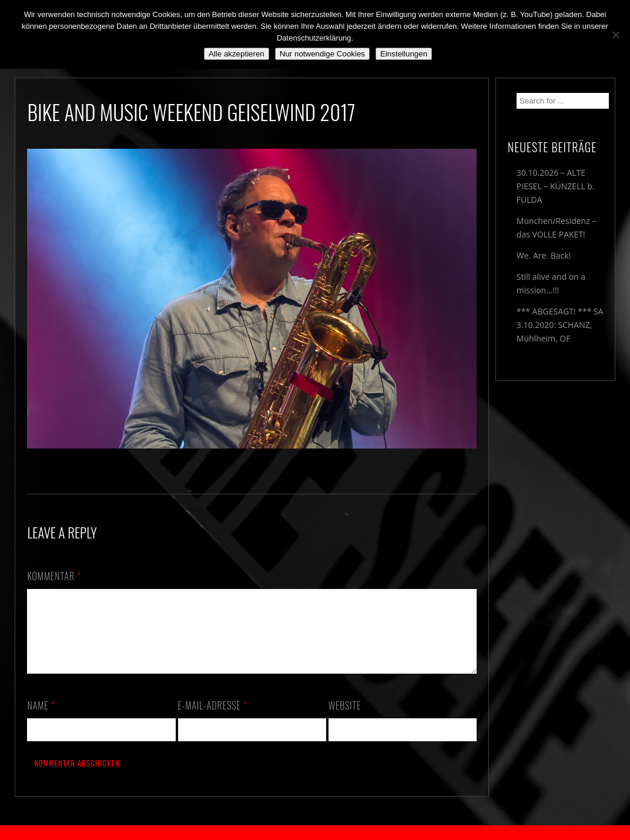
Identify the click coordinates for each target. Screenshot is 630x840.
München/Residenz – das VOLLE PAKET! (557, 227)
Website (345, 719)
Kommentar (54, 576)
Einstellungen (404, 54)
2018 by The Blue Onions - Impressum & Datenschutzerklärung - (315, 833)
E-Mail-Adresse (213, 719)
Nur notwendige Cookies (322, 54)
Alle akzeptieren (237, 54)
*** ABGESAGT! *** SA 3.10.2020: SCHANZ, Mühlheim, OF (560, 325)
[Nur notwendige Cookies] (615, 35)
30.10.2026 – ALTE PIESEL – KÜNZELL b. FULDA (556, 186)
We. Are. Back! (544, 255)
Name (41, 719)
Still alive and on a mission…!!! (551, 283)
